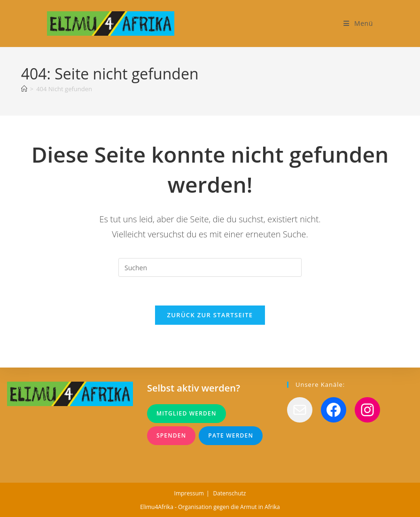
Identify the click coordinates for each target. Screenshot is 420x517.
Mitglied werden (187, 413)
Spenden (171, 435)
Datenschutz (230, 493)
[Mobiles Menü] (358, 23)
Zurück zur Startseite (210, 315)
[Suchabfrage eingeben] (210, 267)
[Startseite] (24, 89)
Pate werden (231, 435)
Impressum (189, 493)
